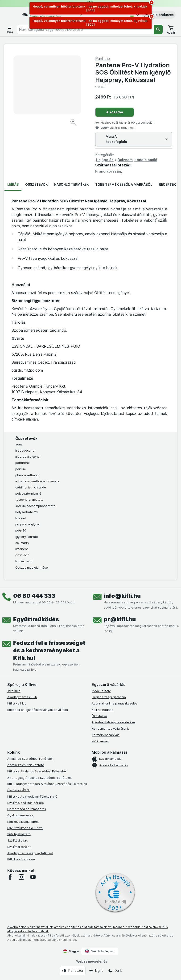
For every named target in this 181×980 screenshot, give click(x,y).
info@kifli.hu (122, 596)
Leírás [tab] (13, 184)
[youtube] (33, 877)
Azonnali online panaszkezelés (115, 703)
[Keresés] (158, 29)
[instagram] (21, 877)
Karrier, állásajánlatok (23, 822)
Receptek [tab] (167, 184)
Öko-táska (99, 716)
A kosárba (115, 112)
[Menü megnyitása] (10, 29)
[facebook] (10, 877)
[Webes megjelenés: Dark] (115, 971)
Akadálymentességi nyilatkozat (30, 853)
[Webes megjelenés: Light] (96, 971)
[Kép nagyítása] (74, 123)
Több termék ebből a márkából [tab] (124, 184)
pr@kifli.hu (120, 619)
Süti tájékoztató (19, 834)
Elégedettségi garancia (109, 697)
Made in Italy (101, 691)
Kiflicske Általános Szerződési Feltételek (37, 771)
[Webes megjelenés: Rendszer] (73, 971)
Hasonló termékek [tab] (71, 184)
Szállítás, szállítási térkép (26, 803)
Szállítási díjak (17, 840)
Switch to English (100, 951)
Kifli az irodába (103, 710)
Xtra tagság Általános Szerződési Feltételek (39, 778)
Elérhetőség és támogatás (27, 809)
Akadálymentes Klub (22, 697)
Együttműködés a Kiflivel (25, 828)
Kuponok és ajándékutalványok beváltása (38, 710)
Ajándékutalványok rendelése (113, 722)
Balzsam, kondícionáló (137, 160)
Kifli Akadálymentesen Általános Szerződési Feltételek (47, 784)
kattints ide (68, 940)
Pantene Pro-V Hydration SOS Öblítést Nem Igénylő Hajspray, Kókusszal (133, 72)
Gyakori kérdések (20, 815)
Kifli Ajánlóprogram (21, 859)
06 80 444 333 (34, 596)
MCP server (100, 741)
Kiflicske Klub (17, 703)
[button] (159, 15)
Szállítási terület (19, 847)
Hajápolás (105, 160)
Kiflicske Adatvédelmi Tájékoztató (32, 796)
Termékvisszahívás (106, 735)
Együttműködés (36, 619)
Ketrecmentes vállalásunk (110, 728)
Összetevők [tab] (36, 184)
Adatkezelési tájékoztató (26, 765)
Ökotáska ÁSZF (19, 790)
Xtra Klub (14, 691)
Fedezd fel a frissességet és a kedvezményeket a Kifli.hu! (49, 650)
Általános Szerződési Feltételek (30, 759)
